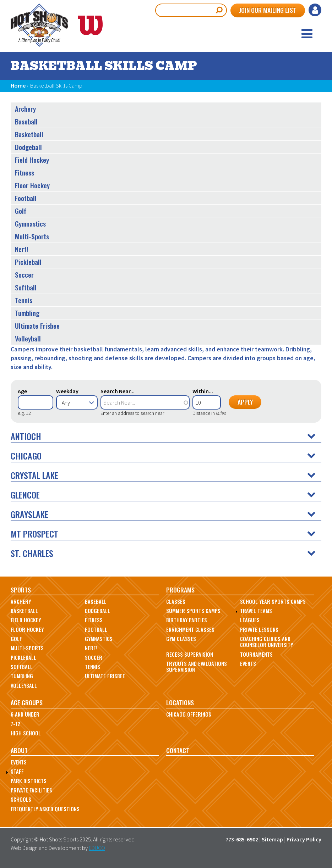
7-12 (15, 724)
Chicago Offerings (189, 714)
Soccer (24, 275)
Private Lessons (259, 630)
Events (248, 664)
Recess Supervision (190, 654)
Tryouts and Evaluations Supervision (197, 667)
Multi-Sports (32, 236)
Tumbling (27, 313)
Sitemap (272, 839)
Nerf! (22, 249)
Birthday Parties (187, 620)
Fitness (25, 173)
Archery (25, 109)
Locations (180, 702)
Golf (21, 211)
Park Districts (29, 781)
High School (26, 733)
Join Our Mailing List (268, 10)
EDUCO (97, 848)
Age (22, 391)
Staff (17, 771)
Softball (26, 287)
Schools (21, 799)
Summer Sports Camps (193, 611)
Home (18, 85)
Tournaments (256, 654)
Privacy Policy (304, 839)
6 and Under (25, 714)
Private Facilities (31, 790)
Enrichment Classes (190, 630)
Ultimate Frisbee (37, 326)
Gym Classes (181, 639)
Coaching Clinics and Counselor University (266, 642)
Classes (176, 602)
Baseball (26, 121)
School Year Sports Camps (273, 602)
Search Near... (118, 391)
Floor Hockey (32, 185)
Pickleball (28, 262)
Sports (21, 590)
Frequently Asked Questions (45, 809)
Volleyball (28, 338)
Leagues (250, 620)
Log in (315, 10)
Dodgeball (28, 147)
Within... (203, 391)
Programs (180, 590)
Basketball (29, 134)
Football (26, 198)
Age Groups (27, 702)
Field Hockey (32, 160)
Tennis (24, 300)
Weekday (67, 391)
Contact (178, 750)
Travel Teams (256, 611)
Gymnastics (30, 224)
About (19, 750)
